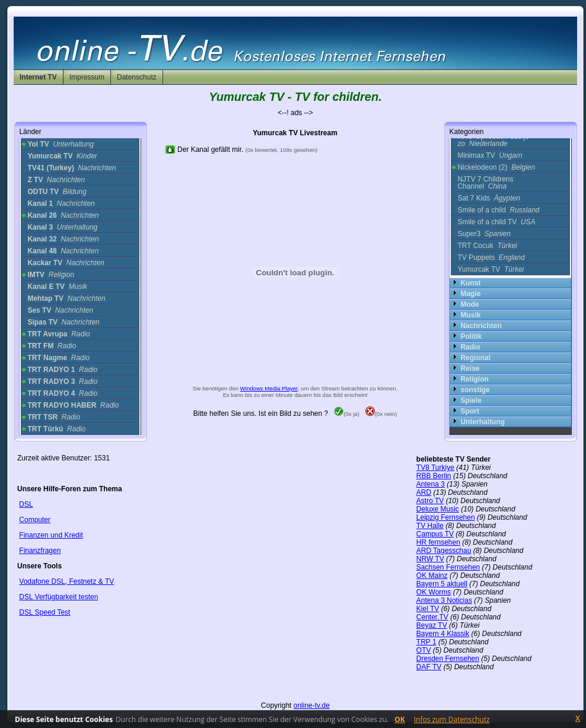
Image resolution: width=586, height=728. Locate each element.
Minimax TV (490, 155)
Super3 (484, 234)
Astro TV (430, 501)
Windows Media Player (269, 388)
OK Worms (434, 592)
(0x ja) (347, 414)
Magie (470, 294)
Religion (474, 379)
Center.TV (432, 617)
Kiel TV (428, 609)
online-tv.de (312, 705)
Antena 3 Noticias (444, 600)
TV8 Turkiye (435, 468)
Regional (475, 358)
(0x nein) (381, 414)
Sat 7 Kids (488, 198)
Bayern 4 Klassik (443, 634)
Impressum (87, 77)
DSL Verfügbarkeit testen (58, 597)
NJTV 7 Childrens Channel (485, 183)
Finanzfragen (40, 551)
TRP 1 (426, 642)
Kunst (470, 283)
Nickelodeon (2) (496, 167)
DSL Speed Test (44, 612)
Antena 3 (431, 484)
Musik (470, 315)
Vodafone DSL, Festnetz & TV (66, 581)
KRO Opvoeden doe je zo (493, 140)
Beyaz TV (432, 625)
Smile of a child (498, 210)
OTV (424, 650)
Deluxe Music (438, 509)
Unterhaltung (483, 422)
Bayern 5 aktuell (442, 584)
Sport (469, 411)
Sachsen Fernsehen (448, 567)
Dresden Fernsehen (448, 659)
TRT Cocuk (487, 246)
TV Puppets (491, 257)
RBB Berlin (434, 476)
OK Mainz (432, 576)
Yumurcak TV (491, 269)
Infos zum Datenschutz (452, 719)
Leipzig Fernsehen (446, 517)
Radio (470, 347)
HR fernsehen (438, 542)
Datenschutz (137, 77)
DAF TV (429, 667)
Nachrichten (481, 326)
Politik (471, 336)
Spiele (471, 400)
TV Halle (430, 526)
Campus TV (435, 534)
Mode (469, 304)
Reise (470, 368)
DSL (26, 504)
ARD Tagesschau (444, 551)
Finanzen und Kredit (51, 535)
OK (400, 719)
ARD (424, 492)
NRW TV (430, 559)
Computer (35, 520)
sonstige (475, 390)
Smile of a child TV (496, 222)
